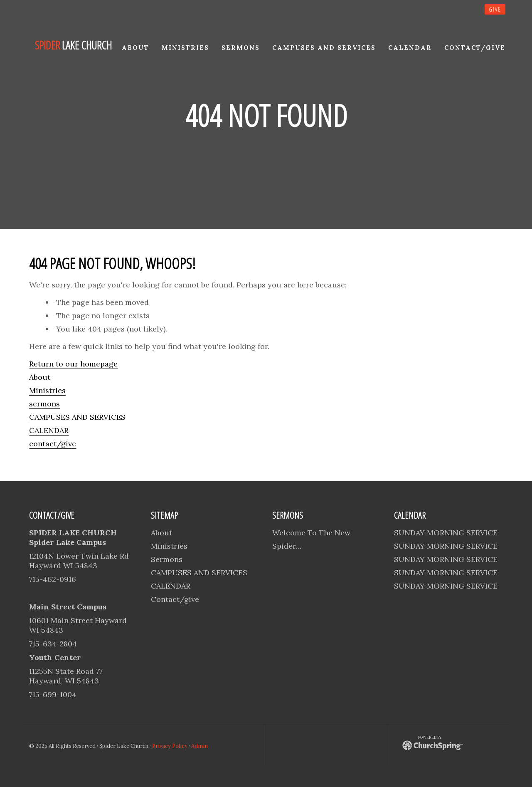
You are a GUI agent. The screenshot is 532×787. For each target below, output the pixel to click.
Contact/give (175, 599)
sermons (44, 404)
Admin (199, 746)
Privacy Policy (170, 746)
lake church (73, 45)
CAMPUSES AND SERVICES (77, 417)
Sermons (167, 559)
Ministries (47, 390)
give (495, 9)
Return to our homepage (73, 364)
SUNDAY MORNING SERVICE (446, 533)
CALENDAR (49, 430)
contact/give (53, 444)
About (40, 377)
